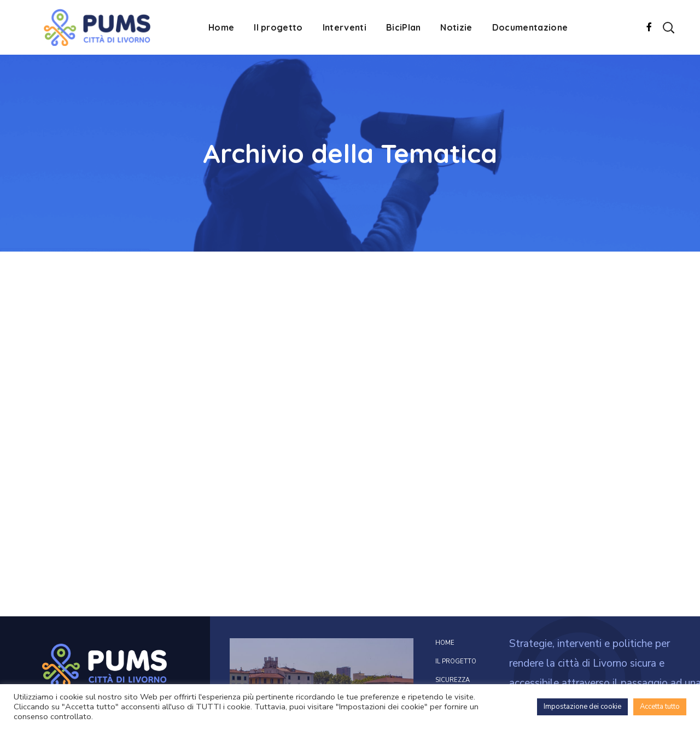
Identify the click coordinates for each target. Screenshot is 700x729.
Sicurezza (453, 680)
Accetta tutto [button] (660, 707)
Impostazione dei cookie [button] (582, 707)
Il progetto (456, 661)
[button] (668, 27)
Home (445, 643)
